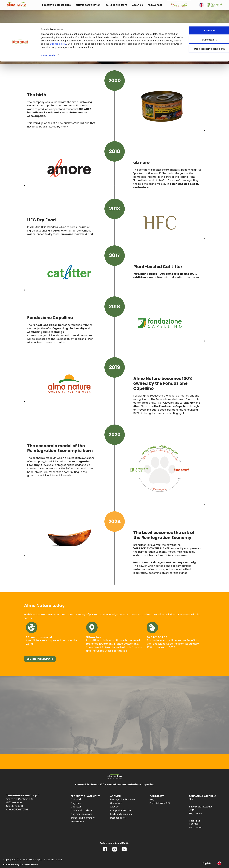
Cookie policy (76, 21)
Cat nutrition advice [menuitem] (81, 811)
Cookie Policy (30, 865)
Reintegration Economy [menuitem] (123, 799)
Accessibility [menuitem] (77, 822)
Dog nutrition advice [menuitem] (82, 814)
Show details (48, 33)
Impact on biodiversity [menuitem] (83, 818)
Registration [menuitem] (195, 813)
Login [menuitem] (192, 810)
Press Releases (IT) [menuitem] (160, 803)
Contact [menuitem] (193, 824)
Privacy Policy (11, 865)
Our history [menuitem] (116, 803)
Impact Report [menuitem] (118, 818)
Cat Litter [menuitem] (76, 807)
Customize (203, 17)
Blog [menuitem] (152, 799)
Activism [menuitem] (115, 807)
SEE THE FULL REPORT (40, 659)
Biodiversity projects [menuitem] (121, 814)
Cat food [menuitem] (76, 799)
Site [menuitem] (191, 799)
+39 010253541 (14, 806)
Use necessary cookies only (203, 26)
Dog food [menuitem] (76, 803)
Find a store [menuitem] (195, 828)
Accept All (203, 8)
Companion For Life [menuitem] (121, 811)
